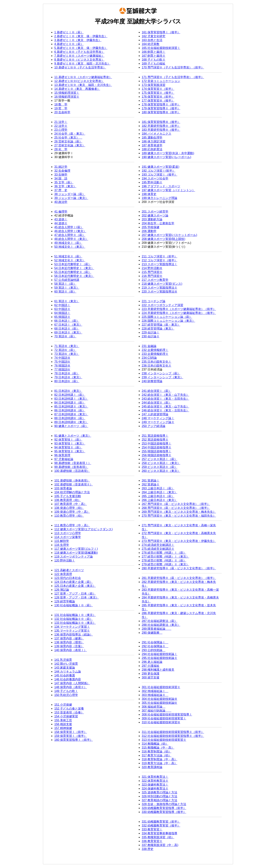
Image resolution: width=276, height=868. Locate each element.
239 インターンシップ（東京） (162, 377)
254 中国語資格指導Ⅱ (157, 447)
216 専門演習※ (152, 276)
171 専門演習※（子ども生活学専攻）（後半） (173, 77)
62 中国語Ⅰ (62, 305)
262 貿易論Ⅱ (151, 484)
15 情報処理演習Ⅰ (67, 93)
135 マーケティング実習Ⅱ (72, 631)
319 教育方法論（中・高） (159, 763)
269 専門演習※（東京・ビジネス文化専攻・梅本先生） (179, 512)
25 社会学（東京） (68, 138)
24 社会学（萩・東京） (70, 134)
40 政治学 (61, 202)
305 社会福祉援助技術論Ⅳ (159, 703)
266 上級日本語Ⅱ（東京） (159, 500)
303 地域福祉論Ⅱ (155, 695)
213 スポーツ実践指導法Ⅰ (159, 264)
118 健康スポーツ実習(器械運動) (76, 553)
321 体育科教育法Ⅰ (155, 777)
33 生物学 (61, 175)
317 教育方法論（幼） (157, 755)
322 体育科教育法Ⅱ (155, 781)
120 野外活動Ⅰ (65, 560)
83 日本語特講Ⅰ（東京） (71, 399)
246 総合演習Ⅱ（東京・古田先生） (165, 410)
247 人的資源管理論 (155, 414)
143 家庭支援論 (65, 668)
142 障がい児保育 (66, 664)
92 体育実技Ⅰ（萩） (68, 440)
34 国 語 (61, 178)
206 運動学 (149, 231)
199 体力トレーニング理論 (159, 198)
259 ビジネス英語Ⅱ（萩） (159, 467)
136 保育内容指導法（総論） (74, 634)
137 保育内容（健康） (69, 638)
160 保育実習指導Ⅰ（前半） (74, 740)
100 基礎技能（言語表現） (72, 471)
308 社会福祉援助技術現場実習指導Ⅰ (167, 714)
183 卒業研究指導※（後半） (161, 130)
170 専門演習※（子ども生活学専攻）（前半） (173, 67)
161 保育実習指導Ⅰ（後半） (161, 32)
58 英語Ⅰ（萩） (65, 284)
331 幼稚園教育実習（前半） (161, 822)
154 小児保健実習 (66, 716)
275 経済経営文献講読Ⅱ (158, 549)
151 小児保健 (63, 705)
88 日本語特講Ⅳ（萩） (70, 418)
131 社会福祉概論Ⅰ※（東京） (75, 615)
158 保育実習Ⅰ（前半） (71, 732)
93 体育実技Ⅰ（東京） (70, 443)
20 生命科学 (62, 112)
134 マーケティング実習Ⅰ (72, 627)
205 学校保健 (151, 227)
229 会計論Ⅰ (151, 332)
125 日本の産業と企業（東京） (75, 586)
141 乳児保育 (63, 660)
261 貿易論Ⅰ (151, 480)
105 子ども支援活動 (68, 496)
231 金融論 (149, 346)
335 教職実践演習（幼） (158, 837)
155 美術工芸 (63, 720)
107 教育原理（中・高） (71, 504)
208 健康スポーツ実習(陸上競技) (163, 239)
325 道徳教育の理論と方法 (159, 792)
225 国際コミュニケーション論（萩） (167, 317)
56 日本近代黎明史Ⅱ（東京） (74, 276)
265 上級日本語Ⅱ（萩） (158, 496)
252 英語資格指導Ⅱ (155, 440)
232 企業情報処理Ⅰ (155, 350)
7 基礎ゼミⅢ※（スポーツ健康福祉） (79, 56)
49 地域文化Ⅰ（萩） (68, 243)
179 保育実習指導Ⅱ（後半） (161, 108)
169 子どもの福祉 (154, 64)
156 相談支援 (63, 724)
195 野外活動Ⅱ (152, 182)
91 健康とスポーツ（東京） (73, 436)
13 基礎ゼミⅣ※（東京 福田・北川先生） (83, 85)
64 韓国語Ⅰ (62, 313)
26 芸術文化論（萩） (68, 141)
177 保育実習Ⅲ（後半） (158, 101)
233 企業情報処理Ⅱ (155, 354)
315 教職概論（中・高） (158, 748)
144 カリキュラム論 (68, 672)
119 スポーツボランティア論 (74, 557)
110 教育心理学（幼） (69, 516)
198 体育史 (149, 194)
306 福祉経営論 (154, 707)
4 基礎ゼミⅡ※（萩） (69, 44)
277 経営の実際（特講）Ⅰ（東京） (165, 557)
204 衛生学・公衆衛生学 (158, 223)
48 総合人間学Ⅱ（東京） (71, 239)
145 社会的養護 (65, 675)
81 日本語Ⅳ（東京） (68, 391)
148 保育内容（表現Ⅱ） (71, 687)
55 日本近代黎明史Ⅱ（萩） (73, 272)
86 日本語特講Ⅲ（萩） (70, 410)
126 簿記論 (62, 590)
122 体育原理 (63, 574)
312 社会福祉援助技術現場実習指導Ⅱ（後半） (173, 736)
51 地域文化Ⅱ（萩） (68, 256)
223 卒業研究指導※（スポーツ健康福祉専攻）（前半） (179, 309)
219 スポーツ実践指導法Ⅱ (159, 288)
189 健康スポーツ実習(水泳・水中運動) (168, 153)
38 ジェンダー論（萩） (70, 194)
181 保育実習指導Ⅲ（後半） (161, 122)
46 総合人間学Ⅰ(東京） (70, 231)
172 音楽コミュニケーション (161, 81)
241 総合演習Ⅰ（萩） (157, 391)
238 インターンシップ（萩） (161, 373)
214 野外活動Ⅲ (152, 268)
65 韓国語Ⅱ (62, 317)
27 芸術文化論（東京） (70, 145)
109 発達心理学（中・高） (72, 512)
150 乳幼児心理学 (66, 695)
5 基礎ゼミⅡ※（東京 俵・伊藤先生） (81, 48)
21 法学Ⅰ (61, 122)
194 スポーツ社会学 (155, 178)
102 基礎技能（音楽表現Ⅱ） (74, 484)
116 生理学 (62, 545)
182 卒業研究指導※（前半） (161, 126)
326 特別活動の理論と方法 (159, 796)
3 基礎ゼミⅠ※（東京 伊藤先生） (78, 40)
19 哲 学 (61, 108)
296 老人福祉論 (152, 662)
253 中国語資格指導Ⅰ (157, 443)
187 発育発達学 (152, 145)
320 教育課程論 (152, 767)
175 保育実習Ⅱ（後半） (158, 93)
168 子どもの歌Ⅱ (154, 60)
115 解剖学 (62, 541)
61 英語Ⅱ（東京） (67, 301)
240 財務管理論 (152, 381)
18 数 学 (61, 104)
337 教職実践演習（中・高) (160, 845)
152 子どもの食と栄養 (69, 709)
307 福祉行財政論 (157, 711)
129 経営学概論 (65, 601)
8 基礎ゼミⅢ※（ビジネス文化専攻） (79, 60)
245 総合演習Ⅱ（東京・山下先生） (165, 406)
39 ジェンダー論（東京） (71, 198)
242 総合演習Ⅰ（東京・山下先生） (165, 395)
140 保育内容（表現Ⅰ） (71, 650)
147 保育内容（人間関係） (72, 683)
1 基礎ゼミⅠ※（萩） (69, 32)
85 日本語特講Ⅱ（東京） (71, 406)
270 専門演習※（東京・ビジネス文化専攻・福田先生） (179, 516)
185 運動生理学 (152, 138)
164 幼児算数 (151, 44)
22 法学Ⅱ (61, 126)
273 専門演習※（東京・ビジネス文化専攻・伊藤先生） (179, 541)
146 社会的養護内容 (68, 679)
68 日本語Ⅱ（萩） (67, 329)
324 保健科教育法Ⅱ (155, 788)
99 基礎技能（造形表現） (71, 467)
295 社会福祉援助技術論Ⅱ (159, 658)
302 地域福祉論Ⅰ (155, 691)
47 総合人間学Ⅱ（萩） (70, 235)
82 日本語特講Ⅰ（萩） (70, 395)
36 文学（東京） (65, 186)
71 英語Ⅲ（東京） (67, 346)
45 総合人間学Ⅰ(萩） (69, 227)
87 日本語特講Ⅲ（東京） (71, 414)
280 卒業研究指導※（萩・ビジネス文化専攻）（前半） (179, 568)
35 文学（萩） (64, 182)
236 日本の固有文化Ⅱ (157, 366)
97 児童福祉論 (64, 459)
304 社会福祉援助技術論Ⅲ (159, 699)
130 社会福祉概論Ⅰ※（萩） (74, 605)
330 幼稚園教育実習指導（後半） (164, 812)
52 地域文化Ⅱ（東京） (70, 260)
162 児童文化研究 (154, 36)
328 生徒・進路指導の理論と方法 (164, 804)
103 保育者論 (63, 488)
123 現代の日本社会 (68, 578)
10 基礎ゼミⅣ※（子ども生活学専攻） (80, 67)
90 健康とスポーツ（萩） (71, 426)
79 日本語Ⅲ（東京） (68, 377)
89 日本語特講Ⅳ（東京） (71, 422)
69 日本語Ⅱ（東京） (68, 332)
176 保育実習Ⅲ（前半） (158, 97)
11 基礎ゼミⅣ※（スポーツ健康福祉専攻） (83, 77)
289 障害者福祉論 (157, 629)
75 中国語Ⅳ (62, 362)
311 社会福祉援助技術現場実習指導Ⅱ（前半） (173, 732)
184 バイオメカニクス (157, 134)
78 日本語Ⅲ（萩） (67, 373)
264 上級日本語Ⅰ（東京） (159, 492)
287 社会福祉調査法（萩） (159, 621)
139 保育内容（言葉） (69, 646)
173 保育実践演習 (154, 85)
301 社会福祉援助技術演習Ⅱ (161, 687)
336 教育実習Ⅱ (152, 841)
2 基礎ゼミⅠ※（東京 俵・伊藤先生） (81, 36)
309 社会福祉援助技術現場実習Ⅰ (164, 718)
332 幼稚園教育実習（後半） (161, 826)
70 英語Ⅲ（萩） (65, 336)
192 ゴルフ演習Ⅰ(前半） (158, 171)
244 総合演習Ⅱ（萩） (157, 403)
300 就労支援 (151, 677)
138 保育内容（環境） (69, 642)
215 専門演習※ (152, 272)
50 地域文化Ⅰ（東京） (70, 247)
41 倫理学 (61, 212)
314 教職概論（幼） (155, 744)
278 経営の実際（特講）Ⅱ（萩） (164, 560)
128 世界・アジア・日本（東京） (77, 597)
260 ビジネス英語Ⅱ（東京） (161, 471)
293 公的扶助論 (154, 650)
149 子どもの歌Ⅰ (66, 691)
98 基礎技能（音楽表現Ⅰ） (73, 463)
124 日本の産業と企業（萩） (74, 582)
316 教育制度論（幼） (157, 751)
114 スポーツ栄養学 (68, 537)
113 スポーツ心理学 (68, 533)
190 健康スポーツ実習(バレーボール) (166, 157)
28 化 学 (61, 149)
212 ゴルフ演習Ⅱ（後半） (159, 260)
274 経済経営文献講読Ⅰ (158, 545)
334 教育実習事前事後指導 (159, 833)
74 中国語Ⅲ (62, 358)
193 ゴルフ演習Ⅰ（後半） (159, 175)
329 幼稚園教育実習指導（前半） (164, 808)
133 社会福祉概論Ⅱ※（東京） (75, 623)
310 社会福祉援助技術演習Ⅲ (161, 722)
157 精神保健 (63, 728)
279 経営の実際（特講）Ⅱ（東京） (165, 564)
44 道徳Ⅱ (61, 223)
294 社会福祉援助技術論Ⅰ (159, 654)
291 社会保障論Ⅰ (155, 642)
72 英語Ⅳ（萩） (65, 350)
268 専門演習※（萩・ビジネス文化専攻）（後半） (176, 508)
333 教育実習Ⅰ (152, 829)
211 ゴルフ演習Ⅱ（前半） (159, 256)
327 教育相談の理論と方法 (159, 800)
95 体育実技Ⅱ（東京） (70, 451)
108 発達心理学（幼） (69, 508)
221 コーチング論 (154, 301)
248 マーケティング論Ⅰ (158, 418)
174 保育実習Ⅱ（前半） (158, 89)
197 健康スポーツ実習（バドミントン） (168, 190)
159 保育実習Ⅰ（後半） (71, 736)
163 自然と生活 (152, 40)
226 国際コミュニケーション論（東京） (168, 321)
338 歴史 (148, 849)
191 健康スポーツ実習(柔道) (161, 167)
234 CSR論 (149, 358)
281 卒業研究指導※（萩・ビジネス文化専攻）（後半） (179, 578)
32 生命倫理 (62, 171)
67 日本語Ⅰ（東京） (68, 325)
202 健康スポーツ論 (155, 215)
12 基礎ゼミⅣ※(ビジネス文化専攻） (79, 81)
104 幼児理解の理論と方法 (72, 492)
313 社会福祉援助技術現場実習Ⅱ (164, 740)
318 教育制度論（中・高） (159, 759)
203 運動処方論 (152, 219)
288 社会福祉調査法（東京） (161, 625)
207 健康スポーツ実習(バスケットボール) (169, 235)
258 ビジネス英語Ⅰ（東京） (161, 463)
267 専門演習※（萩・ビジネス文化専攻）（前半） (176, 504)
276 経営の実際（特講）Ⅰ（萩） (164, 553)
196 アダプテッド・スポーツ (161, 186)
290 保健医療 (152, 633)
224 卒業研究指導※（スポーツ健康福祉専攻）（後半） (179, 313)
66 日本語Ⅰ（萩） (67, 321)
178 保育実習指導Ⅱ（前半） (161, 104)
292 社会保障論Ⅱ (155, 646)
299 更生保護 (151, 674)
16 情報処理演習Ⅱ (67, 97)
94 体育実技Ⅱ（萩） (68, 447)
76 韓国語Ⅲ (62, 366)
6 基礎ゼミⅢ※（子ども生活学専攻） (79, 52)
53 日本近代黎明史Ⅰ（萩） (73, 264)
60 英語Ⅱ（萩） (65, 292)
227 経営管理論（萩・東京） (161, 325)
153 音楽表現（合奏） (69, 712)
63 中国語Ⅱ (62, 309)
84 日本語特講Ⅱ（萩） (70, 403)
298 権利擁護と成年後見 (158, 670)
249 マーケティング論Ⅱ (158, 422)
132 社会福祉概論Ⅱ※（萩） (74, 619)
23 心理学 (61, 130)
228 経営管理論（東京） (158, 329)
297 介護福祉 (151, 666)
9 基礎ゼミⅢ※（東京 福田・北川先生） (82, 64)
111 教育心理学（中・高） (72, 525)
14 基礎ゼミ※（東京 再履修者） (77, 89)
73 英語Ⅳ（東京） (67, 354)
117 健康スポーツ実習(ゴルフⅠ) (76, 549)
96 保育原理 (62, 455)
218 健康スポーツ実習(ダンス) (162, 284)
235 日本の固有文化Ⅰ (157, 362)
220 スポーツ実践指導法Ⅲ (159, 292)
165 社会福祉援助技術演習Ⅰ (161, 48)
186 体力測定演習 (154, 141)
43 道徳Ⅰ (61, 219)
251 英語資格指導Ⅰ (155, 436)
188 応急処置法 (152, 149)
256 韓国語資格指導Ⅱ (157, 455)
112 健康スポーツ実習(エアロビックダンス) (84, 529)
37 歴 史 (61, 190)
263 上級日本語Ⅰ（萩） (158, 488)
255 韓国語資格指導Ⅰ (157, 451)
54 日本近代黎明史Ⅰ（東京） (74, 268)
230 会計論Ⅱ (151, 336)
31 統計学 (61, 167)
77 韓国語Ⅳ (62, 369)
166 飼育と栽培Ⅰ (154, 52)
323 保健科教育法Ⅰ (155, 785)
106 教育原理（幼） (68, 500)
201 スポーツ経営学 (155, 212)
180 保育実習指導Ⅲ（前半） (161, 112)
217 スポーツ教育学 (155, 280)
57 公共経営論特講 (67, 280)
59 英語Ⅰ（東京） (67, 288)
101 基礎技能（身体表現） (72, 480)
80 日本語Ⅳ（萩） (67, 381)
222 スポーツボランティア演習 (162, 305)
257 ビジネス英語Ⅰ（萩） (159, 459)
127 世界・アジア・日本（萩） (75, 594)
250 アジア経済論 (154, 426)
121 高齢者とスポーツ (69, 570)
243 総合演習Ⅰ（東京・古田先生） (165, 399)
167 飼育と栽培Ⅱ (154, 56)
